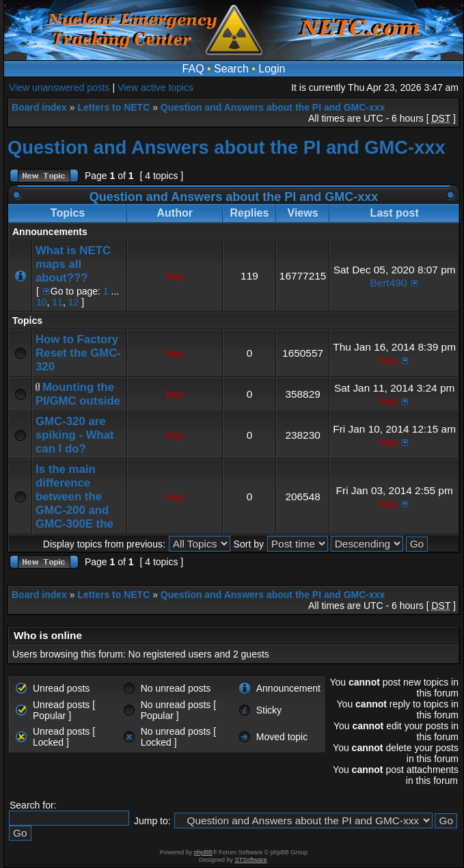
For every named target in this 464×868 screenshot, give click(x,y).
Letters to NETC (113, 107)
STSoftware (251, 860)
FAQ (193, 69)
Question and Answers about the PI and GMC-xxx (273, 107)
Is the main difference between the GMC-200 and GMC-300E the (74, 497)
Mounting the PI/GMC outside (78, 394)
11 (57, 302)
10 (42, 302)
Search (231, 69)
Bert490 (389, 283)
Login (272, 69)
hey (175, 276)
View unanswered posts (59, 87)
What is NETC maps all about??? (73, 264)
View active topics (155, 87)
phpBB (203, 852)
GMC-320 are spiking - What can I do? (75, 435)
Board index (39, 107)
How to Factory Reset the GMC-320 (78, 353)
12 (74, 302)
